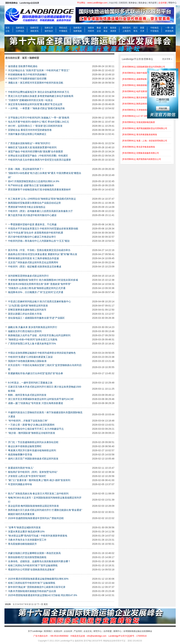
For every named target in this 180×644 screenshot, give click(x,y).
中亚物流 (154, 31)
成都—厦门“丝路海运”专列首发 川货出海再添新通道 (36, 403)
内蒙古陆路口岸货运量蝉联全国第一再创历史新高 (34, 553)
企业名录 (68, 631)
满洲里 (113, 31)
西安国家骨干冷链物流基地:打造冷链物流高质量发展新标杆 (40, 190)
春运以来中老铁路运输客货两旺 (25, 446)
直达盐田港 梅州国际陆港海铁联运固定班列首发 (34, 506)
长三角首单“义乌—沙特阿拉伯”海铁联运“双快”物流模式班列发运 (42, 199)
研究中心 (98, 631)
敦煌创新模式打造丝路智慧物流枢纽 (27, 557)
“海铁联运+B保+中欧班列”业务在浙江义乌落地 (33, 339)
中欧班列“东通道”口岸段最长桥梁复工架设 (30, 357)
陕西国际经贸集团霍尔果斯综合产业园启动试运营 (34, 203)
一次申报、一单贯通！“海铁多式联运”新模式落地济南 (36, 108)
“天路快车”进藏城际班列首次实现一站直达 (30, 100)
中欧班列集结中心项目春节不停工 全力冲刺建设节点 (36, 429)
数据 (99, 28)
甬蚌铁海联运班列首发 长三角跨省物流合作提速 (34, 258)
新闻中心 (117, 631)
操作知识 (49, 31)
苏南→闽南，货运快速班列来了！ (26, 169)
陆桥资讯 (20, 28)
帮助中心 (172, 3)
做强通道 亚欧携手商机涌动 (23, 66)
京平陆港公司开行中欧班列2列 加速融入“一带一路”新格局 (39, 118)
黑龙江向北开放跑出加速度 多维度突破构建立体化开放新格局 (41, 96)
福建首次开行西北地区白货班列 (25, 331)
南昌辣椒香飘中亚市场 (20, 454)
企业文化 (88, 631)
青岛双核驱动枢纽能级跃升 (22, 544)
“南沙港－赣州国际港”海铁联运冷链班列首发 (32, 433)
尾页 (46, 604)
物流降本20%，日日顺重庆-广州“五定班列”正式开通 (36, 292)
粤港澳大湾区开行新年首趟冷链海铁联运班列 (32, 450)
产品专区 (78, 631)
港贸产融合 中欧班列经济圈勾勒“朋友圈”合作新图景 (36, 151)
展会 (105, 31)
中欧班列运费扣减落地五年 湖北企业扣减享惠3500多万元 (39, 92)
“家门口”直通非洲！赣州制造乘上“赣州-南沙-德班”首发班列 (39, 480)
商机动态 (63, 28)
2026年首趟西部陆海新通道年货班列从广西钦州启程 (36, 518)
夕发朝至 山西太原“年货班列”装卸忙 (27, 476)
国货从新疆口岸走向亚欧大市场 (25, 314)
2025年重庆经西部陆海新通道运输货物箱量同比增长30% (38, 579)
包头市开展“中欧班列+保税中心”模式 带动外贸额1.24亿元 (39, 122)
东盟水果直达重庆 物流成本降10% (26, 532)
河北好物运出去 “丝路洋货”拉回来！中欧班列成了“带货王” (39, 70)
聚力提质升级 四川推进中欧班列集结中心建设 (32, 215)
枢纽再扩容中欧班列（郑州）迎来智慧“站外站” (33, 472)
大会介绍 (113, 3)
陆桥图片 (78, 28)
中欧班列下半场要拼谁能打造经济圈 (27, 79)
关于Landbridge (35, 631)
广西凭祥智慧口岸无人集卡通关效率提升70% (32, 344)
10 (30, 604)
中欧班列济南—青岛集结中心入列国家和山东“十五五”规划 (39, 241)
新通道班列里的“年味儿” (21, 468)
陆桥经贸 (34, 28)
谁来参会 (133, 3)
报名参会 (143, 3)
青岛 (135, 31)
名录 (105, 28)
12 (35, 604)
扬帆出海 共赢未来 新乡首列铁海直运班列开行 (33, 327)
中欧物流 (154, 28)
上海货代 (127, 31)
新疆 (142, 28)
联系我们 (48, 631)
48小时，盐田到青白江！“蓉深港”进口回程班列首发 (35, 126)
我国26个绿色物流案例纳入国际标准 (27, 361)
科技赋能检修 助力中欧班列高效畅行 (28, 74)
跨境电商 (169, 31)
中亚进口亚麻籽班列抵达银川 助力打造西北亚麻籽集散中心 (40, 301)
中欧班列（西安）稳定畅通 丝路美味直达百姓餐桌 (35, 267)
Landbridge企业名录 (29, 3)
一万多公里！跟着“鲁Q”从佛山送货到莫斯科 (31, 425)
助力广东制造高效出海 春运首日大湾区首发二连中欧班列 (38, 494)
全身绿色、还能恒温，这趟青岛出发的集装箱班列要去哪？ (39, 561)
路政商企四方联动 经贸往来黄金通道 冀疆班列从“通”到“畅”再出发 (43, 254)
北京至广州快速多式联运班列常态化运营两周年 (33, 262)
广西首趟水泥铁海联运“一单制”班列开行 (29, 143)
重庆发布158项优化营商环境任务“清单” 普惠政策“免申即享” (40, 284)
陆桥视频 (78, 31)
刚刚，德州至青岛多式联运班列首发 (27, 395)
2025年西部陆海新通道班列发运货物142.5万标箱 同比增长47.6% (43, 595)
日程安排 (123, 3)
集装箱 (113, 28)
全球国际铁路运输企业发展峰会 (138, 631)
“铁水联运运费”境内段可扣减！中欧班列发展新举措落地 (38, 536)
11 (32, 604)
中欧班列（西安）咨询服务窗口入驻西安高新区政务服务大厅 (40, 211)
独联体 (91, 28)
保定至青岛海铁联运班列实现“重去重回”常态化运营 (35, 104)
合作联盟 (108, 631)
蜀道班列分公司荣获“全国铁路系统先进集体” (32, 570)
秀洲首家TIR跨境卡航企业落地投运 (27, 207)
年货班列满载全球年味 (20, 484)
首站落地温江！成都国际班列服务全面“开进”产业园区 (36, 318)
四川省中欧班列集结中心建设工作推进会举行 (32, 237)
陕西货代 (127, 28)
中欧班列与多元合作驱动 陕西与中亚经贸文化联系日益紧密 (40, 160)
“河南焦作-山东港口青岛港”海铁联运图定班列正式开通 (37, 288)
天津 (142, 31)
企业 (99, 31)
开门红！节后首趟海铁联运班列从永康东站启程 (33, 442)
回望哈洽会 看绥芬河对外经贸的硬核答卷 (30, 130)
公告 (8, 31)
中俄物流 (63, 31)
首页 (8, 28)
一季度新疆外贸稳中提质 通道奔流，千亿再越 (32, 224)
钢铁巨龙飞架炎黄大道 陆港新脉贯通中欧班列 (32, 147)
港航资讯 (34, 31)
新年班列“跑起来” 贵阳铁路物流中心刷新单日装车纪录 (37, 587)
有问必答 (153, 3)
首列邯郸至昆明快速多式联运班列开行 (28, 276)
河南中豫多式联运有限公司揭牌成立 (27, 134)
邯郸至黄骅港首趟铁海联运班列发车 (27, 310)
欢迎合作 (58, 631)
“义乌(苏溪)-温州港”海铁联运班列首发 (28, 306)
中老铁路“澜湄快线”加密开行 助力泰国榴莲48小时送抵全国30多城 (43, 280)
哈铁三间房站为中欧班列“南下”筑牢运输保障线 (33, 565)
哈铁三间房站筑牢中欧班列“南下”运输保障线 (32, 583)
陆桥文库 (49, 28)
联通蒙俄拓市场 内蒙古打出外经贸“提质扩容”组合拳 (36, 373)
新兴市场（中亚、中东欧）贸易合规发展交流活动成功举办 (39, 250)
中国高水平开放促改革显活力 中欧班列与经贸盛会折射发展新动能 (43, 229)
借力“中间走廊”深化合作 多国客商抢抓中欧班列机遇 (36, 233)
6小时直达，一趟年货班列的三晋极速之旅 (30, 383)
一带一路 (169, 28)
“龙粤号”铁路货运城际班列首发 (24, 527)
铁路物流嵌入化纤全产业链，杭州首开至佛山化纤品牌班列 (39, 335)
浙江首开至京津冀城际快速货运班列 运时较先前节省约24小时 (41, 399)
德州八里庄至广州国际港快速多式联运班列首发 (33, 459)
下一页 (40, 604)
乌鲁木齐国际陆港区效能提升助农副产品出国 (32, 591)
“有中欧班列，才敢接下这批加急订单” (28, 421)
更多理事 (166, 59)
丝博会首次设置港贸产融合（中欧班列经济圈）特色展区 (38, 156)
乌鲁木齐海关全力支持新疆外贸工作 (27, 540)
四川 (135, 28)
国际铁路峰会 (11, 3)
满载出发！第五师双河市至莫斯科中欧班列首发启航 (36, 83)
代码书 (91, 31)
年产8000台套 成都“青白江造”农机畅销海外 (31, 185)
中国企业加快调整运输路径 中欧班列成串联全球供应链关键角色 (42, 353)
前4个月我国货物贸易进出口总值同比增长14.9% (34, 181)
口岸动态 (20, 31)
